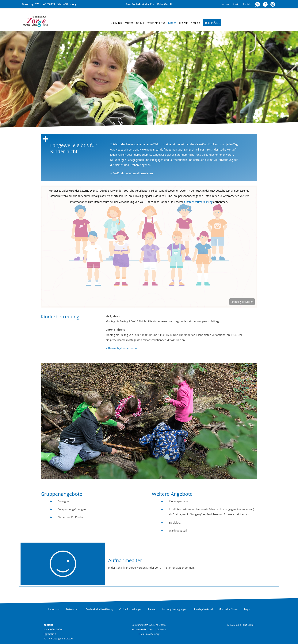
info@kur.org (68, 4)
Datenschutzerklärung (199, 202)
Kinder (172, 23)
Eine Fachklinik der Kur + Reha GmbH (149, 4)
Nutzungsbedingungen (174, 609)
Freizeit (183, 23)
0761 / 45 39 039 (45, 4)
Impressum (54, 609)
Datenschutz (73, 609)
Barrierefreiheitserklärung (99, 609)
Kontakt (247, 4)
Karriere (225, 4)
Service (236, 4)
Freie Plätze (212, 23)
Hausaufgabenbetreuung (122, 348)
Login (247, 609)
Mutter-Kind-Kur (135, 23)
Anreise (195, 23)
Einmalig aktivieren (242, 302)
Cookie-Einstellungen (130, 609)
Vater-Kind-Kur (156, 23)
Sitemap (152, 609)
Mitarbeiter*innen (229, 609)
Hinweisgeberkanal (203, 609)
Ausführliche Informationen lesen (132, 173)
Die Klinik (116, 23)
